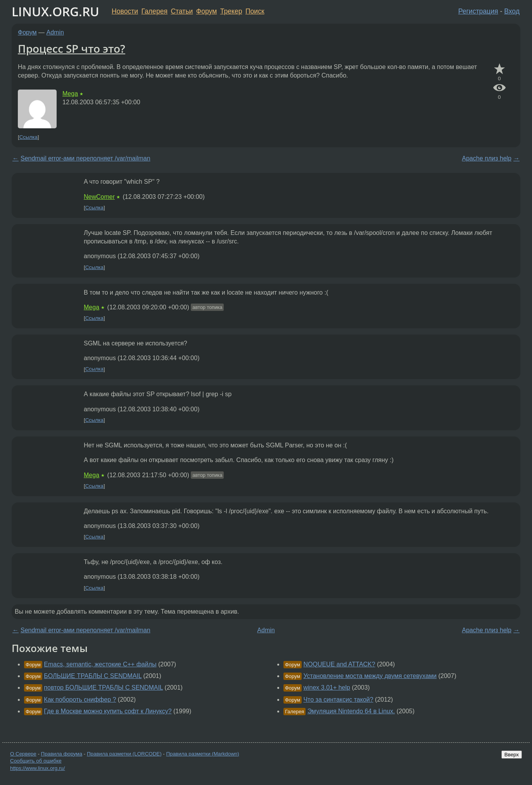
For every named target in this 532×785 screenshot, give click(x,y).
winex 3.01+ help (327, 688)
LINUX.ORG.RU (55, 11)
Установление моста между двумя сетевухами (370, 676)
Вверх (512, 755)
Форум (206, 11)
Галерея (155, 11)
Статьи (182, 11)
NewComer (99, 197)
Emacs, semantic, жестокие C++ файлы (100, 664)
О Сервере (23, 754)
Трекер (231, 11)
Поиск (255, 11)
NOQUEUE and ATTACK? (339, 664)
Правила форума (62, 754)
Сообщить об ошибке (36, 761)
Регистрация (478, 11)
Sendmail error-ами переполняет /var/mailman (85, 158)
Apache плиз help (487, 158)
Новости (125, 11)
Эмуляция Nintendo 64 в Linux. (351, 711)
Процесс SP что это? (72, 48)
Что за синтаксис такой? (338, 700)
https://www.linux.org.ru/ (37, 768)
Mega (70, 94)
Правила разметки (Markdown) (202, 754)
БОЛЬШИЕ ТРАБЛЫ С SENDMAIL (93, 676)
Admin (55, 32)
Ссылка (28, 137)
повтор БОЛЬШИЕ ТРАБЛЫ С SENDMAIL (103, 688)
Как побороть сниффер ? (80, 700)
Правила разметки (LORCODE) (124, 754)
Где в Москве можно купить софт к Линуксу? (108, 711)
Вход (512, 11)
